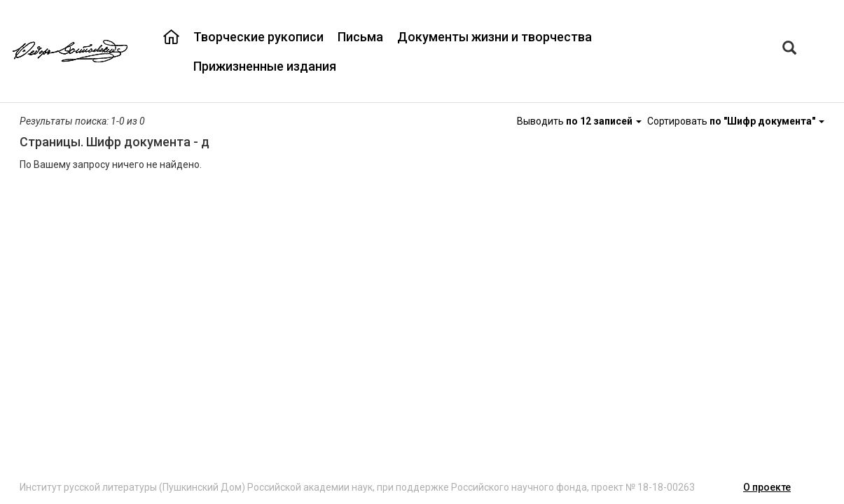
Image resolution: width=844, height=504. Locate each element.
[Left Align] (789, 49)
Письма (360, 37)
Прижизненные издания (265, 66)
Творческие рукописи (258, 37)
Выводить (580, 121)
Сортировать (736, 121)
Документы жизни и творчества (494, 37)
